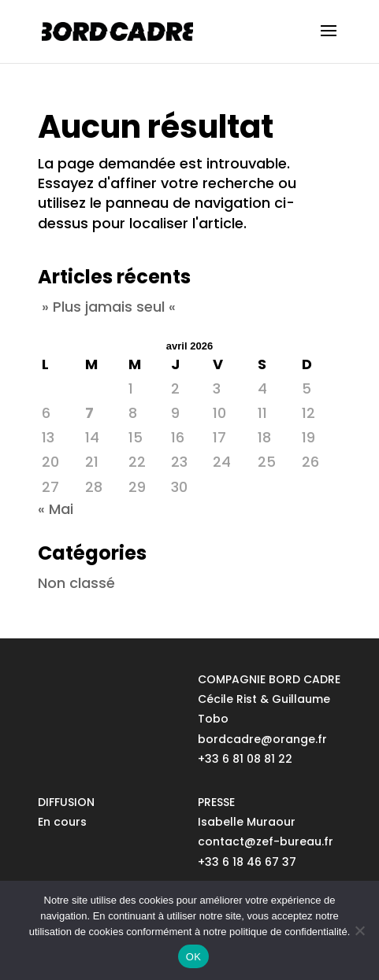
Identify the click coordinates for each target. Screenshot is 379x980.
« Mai (56, 509)
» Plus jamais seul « (109, 307)
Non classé (76, 583)
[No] (359, 930)
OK (193, 957)
